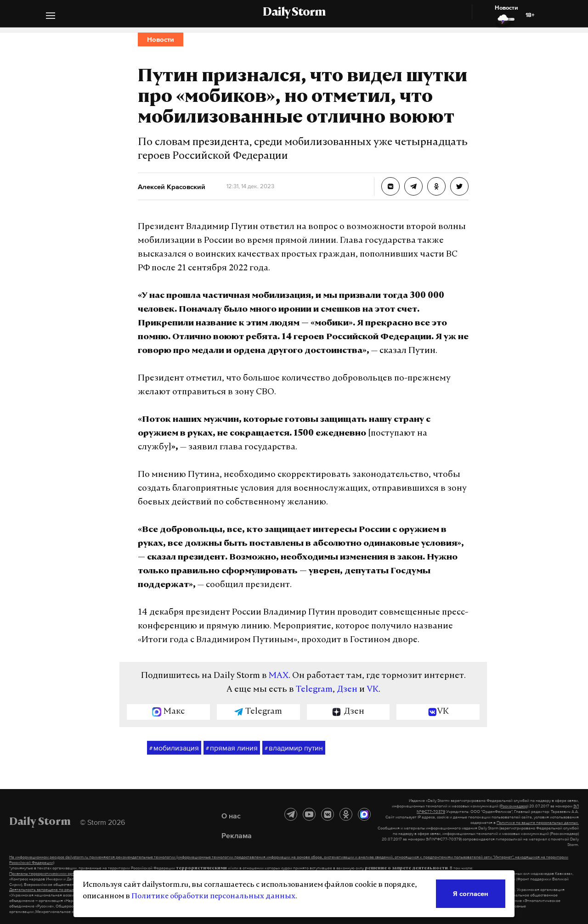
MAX (279, 676)
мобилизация (174, 748)
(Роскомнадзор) (514, 806)
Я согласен (471, 893)
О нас (231, 816)
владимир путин (294, 748)
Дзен (347, 690)
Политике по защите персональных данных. (538, 823)
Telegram (314, 690)
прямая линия (232, 748)
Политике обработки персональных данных (213, 896)
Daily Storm (294, 13)
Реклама (237, 835)
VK (373, 690)
